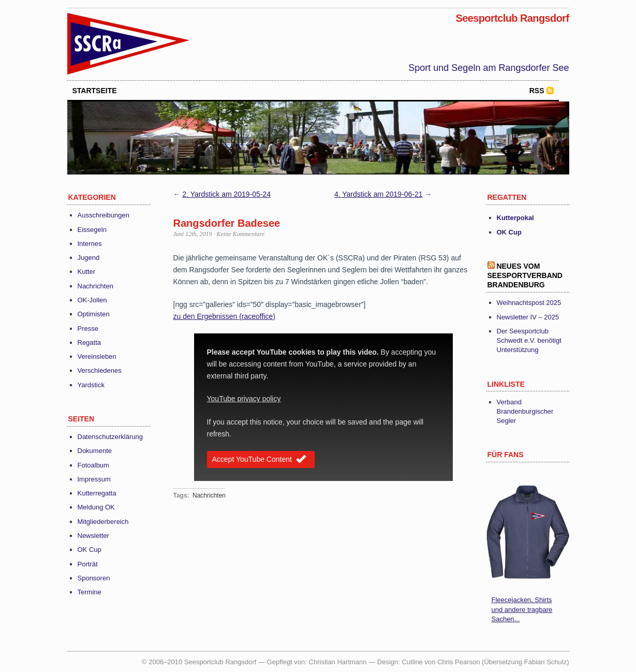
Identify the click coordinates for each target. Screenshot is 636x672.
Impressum (94, 479)
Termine (90, 592)
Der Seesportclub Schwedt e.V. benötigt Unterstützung (529, 340)
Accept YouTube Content (261, 460)
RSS (537, 91)
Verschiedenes (100, 370)
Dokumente (95, 451)
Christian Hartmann (338, 662)
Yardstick (91, 385)
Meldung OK (96, 507)
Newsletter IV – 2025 (528, 317)
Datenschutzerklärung (110, 437)
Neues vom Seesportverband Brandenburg (525, 275)
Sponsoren (94, 578)
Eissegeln (92, 230)
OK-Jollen (92, 300)
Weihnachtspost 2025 (529, 303)
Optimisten (94, 314)
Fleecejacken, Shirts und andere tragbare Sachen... (522, 609)
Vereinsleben (97, 356)
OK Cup (90, 550)
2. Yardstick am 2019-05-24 (226, 194)
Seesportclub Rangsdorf (512, 18)
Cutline (412, 662)
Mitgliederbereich (103, 522)
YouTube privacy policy (244, 399)
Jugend (89, 258)
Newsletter (93, 536)
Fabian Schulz (545, 662)
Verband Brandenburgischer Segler (525, 411)
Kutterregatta (97, 493)
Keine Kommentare (241, 234)
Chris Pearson (458, 662)
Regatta (90, 342)
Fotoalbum (93, 465)
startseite (95, 91)
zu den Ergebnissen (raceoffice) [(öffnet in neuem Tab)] (224, 316)
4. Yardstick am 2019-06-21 (379, 194)
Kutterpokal (515, 218)
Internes (90, 244)
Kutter (87, 272)
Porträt (88, 564)
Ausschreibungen (103, 215)
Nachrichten (95, 286)
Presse (88, 328)
